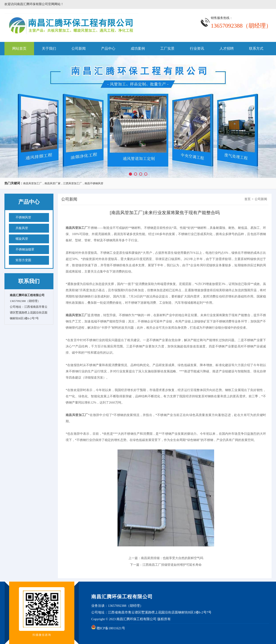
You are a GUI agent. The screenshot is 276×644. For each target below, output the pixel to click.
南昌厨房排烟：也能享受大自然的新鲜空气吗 (172, 558)
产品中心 (108, 48)
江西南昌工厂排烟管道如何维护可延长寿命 (172, 565)
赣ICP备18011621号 (111, 628)
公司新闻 (79, 48)
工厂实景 (167, 48)
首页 (248, 199)
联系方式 (256, 48)
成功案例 (138, 48)
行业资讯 (197, 48)
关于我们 (49, 48)
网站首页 (19, 48)
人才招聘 (227, 48)
